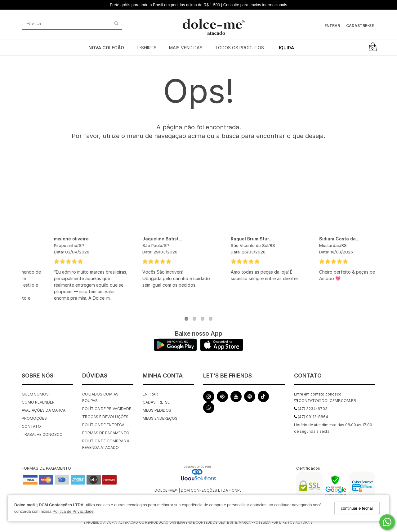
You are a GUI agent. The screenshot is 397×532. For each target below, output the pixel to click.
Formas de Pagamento (106, 433)
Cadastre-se (360, 26)
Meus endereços (160, 418)
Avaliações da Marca (44, 410)
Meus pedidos (157, 410)
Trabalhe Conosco (42, 434)
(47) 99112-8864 (311, 417)
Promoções (34, 418)
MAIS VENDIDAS (186, 48)
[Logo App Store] (222, 349)
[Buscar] (116, 24)
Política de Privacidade (73, 511)
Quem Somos (35, 394)
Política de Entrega (103, 425)
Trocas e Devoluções (105, 417)
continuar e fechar (357, 508)
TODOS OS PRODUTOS (239, 48)
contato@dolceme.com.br (325, 401)
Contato (31, 426)
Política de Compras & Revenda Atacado (106, 444)
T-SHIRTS (147, 48)
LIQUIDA (285, 48)
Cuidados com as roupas (100, 397)
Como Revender (38, 402)
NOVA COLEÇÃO (106, 48)
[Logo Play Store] (175, 349)
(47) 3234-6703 (311, 409)
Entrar (332, 26)
